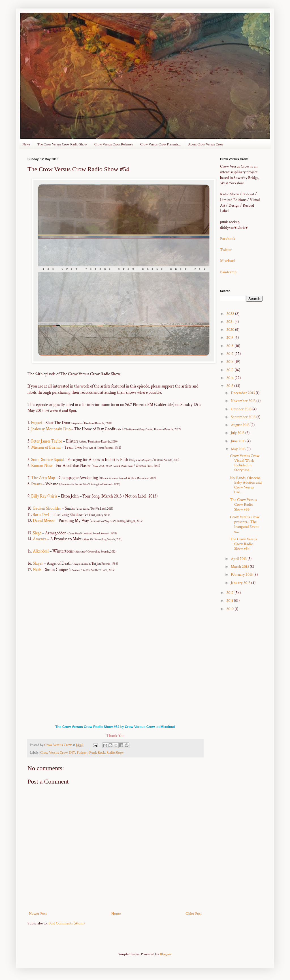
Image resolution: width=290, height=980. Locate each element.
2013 (230, 386)
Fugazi (37, 423)
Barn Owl (40, 515)
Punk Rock (97, 753)
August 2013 (241, 425)
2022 (231, 314)
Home (116, 914)
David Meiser (44, 520)
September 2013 (244, 417)
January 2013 (241, 583)
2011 (230, 601)
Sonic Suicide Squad (48, 460)
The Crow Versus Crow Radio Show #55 (243, 505)
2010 (230, 609)
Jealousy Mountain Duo (51, 429)
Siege (37, 533)
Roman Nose (42, 465)
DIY (72, 753)
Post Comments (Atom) (67, 923)
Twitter (226, 250)
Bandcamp (228, 272)
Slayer (38, 563)
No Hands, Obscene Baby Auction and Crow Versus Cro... (246, 485)
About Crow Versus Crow (206, 144)
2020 (231, 330)
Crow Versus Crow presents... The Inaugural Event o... (245, 524)
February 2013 (242, 575)
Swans (36, 484)
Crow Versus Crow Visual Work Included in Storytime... (245, 463)
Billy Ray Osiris (45, 496)
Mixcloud (168, 727)
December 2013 (243, 393)
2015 (230, 370)
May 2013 (239, 449)
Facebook (228, 239)
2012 (230, 593)
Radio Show (115, 753)
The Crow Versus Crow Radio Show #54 (87, 727)
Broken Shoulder (48, 508)
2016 (230, 362)
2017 (230, 354)
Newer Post (38, 914)
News (26, 144)
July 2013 (238, 433)
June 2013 (239, 441)
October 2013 (242, 409)
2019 (230, 338)
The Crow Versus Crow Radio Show (62, 144)
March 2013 (240, 567)
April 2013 (239, 559)
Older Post (194, 914)
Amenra (40, 539)
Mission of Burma (46, 447)
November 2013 (244, 401)
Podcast (82, 753)
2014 (230, 378)
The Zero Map (43, 478)
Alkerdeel (41, 551)
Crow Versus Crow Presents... (160, 144)
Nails (37, 570)
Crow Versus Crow (140, 727)
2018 (230, 346)
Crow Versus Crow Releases (114, 144)
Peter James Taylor (47, 441)
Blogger (166, 954)
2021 (230, 322)
